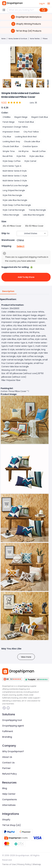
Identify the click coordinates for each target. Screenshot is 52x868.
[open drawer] (49, 3)
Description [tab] (8, 291)
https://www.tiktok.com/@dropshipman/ (4, 708)
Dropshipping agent (13, 726)
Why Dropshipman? (13, 751)
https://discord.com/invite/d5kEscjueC (8, 708)
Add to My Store (26, 277)
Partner (6, 768)
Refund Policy (9, 774)
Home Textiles (35, 39)
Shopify (6, 820)
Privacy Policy (24, 864)
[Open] (45, 233)
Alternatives (9, 805)
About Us (7, 757)
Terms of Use (9, 864)
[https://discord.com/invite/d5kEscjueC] (8, 708)
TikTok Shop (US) (12, 825)
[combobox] (28, 233)
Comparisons (9, 799)
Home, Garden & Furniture (18, 39)
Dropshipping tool (12, 720)
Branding (7, 737)
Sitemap (37, 864)
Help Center (9, 794)
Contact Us (8, 763)
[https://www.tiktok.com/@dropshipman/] (4, 708)
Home (3, 39)
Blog (5, 788)
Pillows (45, 39)
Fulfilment (8, 731)
